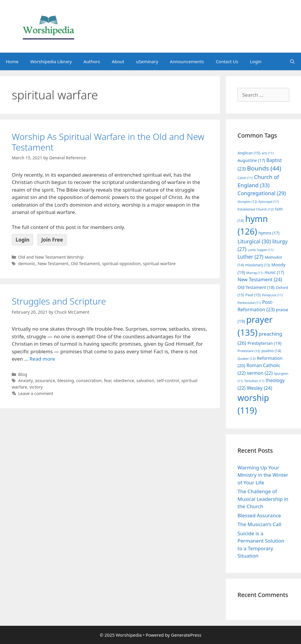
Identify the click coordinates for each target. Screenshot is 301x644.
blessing (66, 380)
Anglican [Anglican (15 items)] (249, 153)
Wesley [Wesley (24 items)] (260, 388)
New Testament (53, 264)
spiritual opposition (121, 264)
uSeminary (147, 61)
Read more (42, 359)
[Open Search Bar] (292, 61)
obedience (124, 380)
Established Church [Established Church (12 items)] (256, 209)
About (118, 61)
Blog (23, 374)
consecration (89, 380)
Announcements (187, 61)
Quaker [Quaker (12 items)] (246, 358)
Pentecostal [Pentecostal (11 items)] (249, 303)
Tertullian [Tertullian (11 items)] (254, 381)
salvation (145, 380)
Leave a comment (36, 393)
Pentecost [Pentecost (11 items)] (272, 295)
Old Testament (85, 264)
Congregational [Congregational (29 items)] (262, 193)
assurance (45, 380)
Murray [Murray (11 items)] (255, 273)
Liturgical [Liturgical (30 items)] (254, 241)
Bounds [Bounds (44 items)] (264, 168)
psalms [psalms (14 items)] (271, 351)
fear (108, 380)
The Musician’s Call (259, 524)
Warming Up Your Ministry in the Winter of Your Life (263, 475)
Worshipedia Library (51, 61)
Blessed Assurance (259, 515)
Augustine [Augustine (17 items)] (251, 160)
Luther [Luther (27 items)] (250, 257)
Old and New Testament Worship (51, 257)
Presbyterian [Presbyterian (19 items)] (264, 343)
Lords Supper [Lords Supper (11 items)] (260, 250)
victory (36, 387)
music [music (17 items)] (274, 272)
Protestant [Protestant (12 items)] (249, 351)
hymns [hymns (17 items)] (269, 233)
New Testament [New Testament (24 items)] (260, 280)
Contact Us (227, 61)
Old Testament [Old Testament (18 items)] (256, 287)
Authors (92, 61)
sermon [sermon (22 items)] (260, 373)
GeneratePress (186, 635)
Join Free (52, 240)
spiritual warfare (159, 264)
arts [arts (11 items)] (268, 153)
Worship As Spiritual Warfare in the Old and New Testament (108, 142)
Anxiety (26, 380)
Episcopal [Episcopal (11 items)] (269, 202)
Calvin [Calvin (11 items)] (245, 178)
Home (12, 61)
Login (256, 61)
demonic (27, 264)
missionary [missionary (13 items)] (258, 265)
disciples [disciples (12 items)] (247, 201)
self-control (168, 380)
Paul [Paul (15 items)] (253, 295)
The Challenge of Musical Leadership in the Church (263, 499)
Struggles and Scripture (59, 301)
